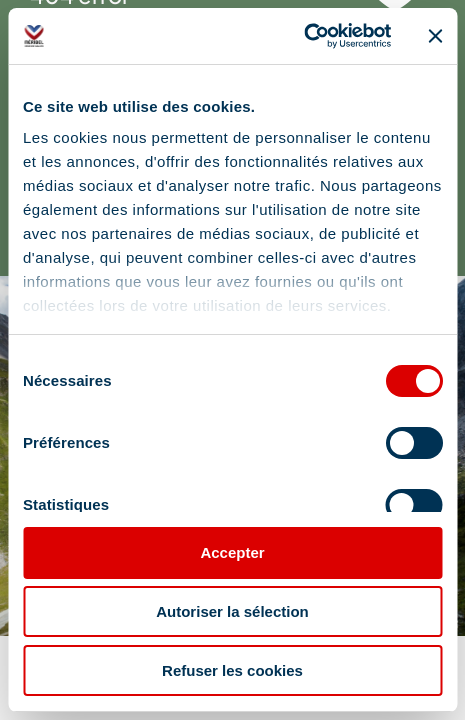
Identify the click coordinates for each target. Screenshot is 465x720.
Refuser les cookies (232, 670)
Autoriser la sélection (232, 611)
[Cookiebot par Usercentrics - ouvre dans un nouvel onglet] (303, 36)
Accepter (232, 552)
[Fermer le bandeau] (435, 36)
